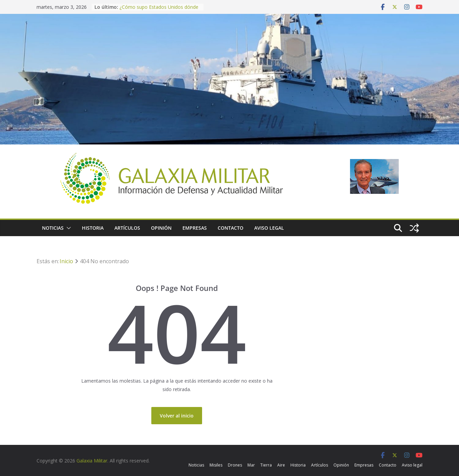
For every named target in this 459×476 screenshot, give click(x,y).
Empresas (195, 228)
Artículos (127, 228)
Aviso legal (269, 228)
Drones (235, 465)
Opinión (161, 228)
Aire (281, 465)
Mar (251, 465)
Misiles (216, 465)
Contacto (231, 228)
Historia (93, 228)
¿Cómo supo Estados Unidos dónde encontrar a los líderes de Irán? (159, 10)
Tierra (266, 465)
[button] (67, 228)
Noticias (53, 228)
